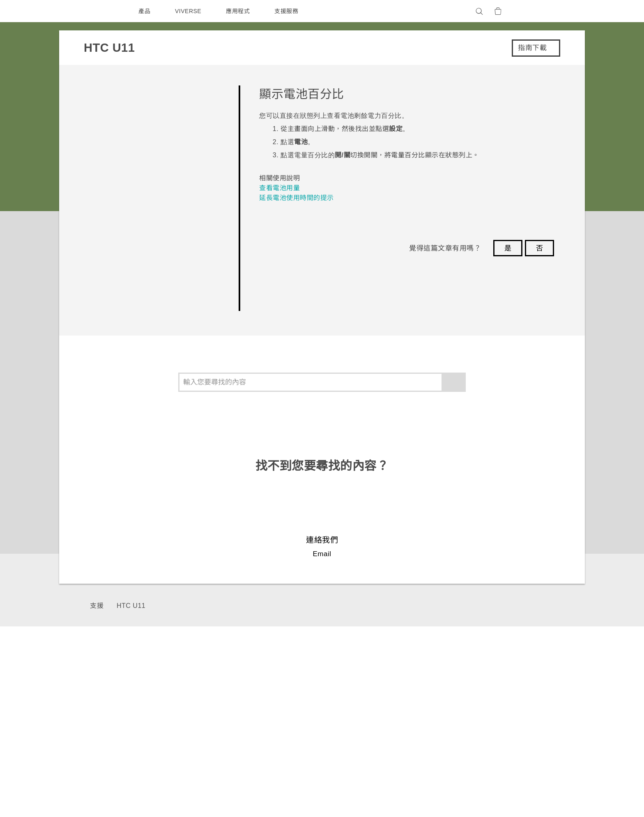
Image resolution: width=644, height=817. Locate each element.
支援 (97, 606)
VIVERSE (189, 11)
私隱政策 (537, 707)
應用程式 (240, 11)
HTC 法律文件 (531, 776)
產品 (144, 11)
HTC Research (407, 696)
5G (334, 685)
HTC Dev (399, 685)
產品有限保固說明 (477, 696)
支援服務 (288, 11)
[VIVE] (539, 11)
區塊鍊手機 (345, 707)
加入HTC (538, 729)
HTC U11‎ (130, 606)
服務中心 (465, 685)
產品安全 (537, 718)
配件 (336, 718)
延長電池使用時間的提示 (297, 198)
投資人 (534, 696)
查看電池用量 (279, 188)
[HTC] (104, 11)
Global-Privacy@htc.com (481, 796)
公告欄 (462, 707)
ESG (532, 685)
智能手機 (342, 696)
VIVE (338, 729)
